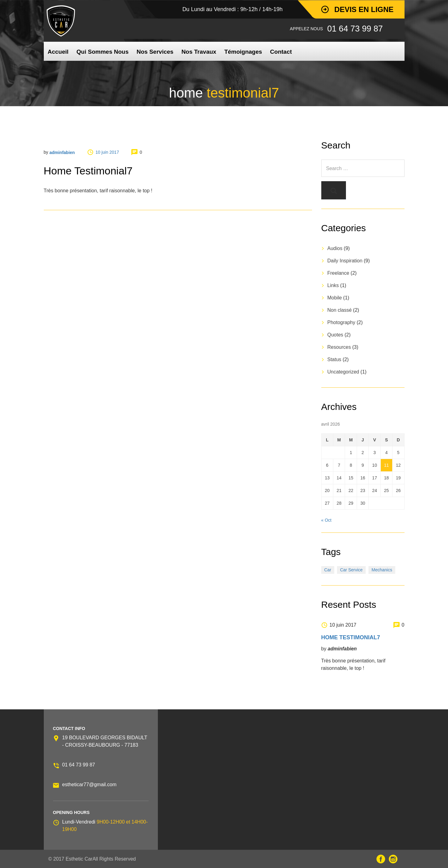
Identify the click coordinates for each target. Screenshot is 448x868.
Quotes (335, 335)
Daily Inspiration (345, 261)
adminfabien (62, 152)
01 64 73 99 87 (79, 765)
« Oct (326, 520)
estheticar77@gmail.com (89, 785)
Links (333, 285)
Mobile (335, 298)
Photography (341, 322)
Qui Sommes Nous (103, 52)
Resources (339, 347)
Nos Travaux (199, 52)
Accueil (58, 52)
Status (334, 359)
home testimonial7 (351, 637)
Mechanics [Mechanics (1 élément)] (382, 570)
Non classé (340, 310)
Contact (281, 52)
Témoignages (243, 52)
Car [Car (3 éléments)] (328, 570)
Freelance (338, 273)
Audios (335, 248)
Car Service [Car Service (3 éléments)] (351, 570)
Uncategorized (343, 372)
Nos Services (155, 52)
